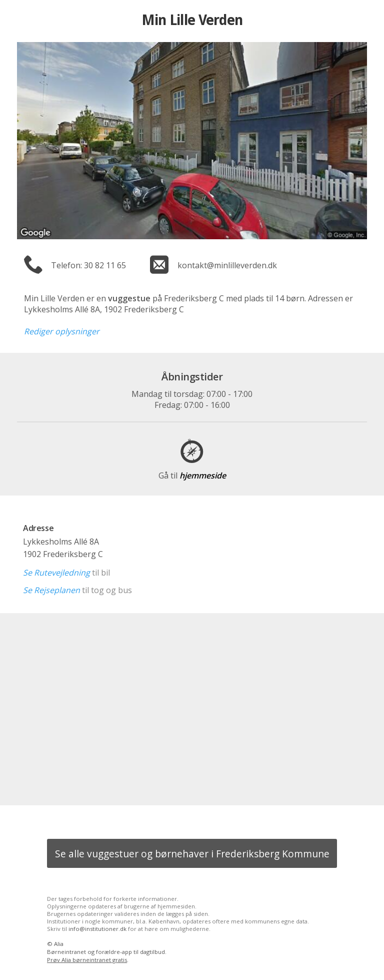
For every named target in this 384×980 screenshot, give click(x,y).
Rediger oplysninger (62, 331)
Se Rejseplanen (51, 590)
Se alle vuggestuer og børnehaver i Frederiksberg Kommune (192, 854)
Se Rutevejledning (56, 573)
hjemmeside (192, 475)
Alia (59, 944)
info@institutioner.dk (97, 929)
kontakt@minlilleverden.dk (227, 265)
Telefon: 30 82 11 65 (88, 265)
